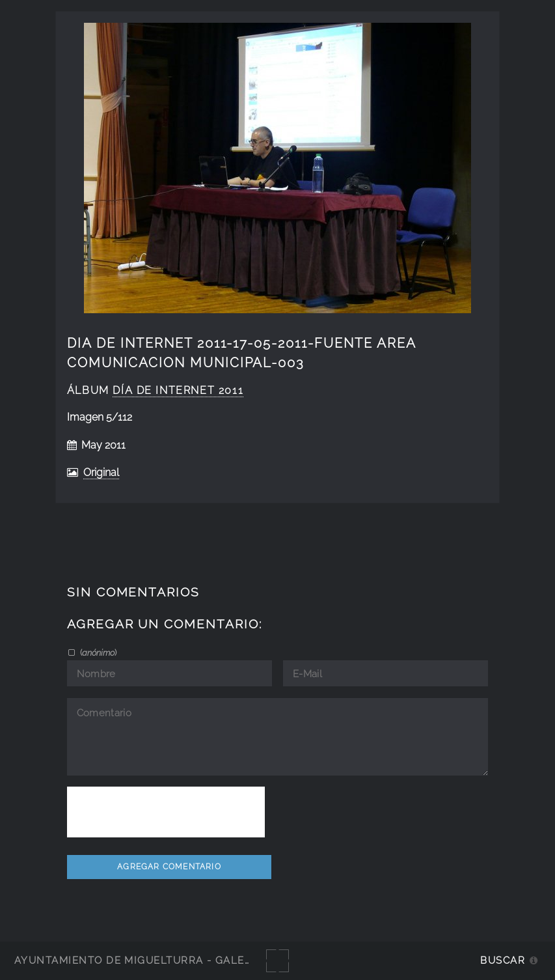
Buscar (503, 960)
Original (101, 472)
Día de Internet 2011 (178, 390)
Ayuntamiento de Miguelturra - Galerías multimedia (178, 960)
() (97, 652)
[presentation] (166, 812)
